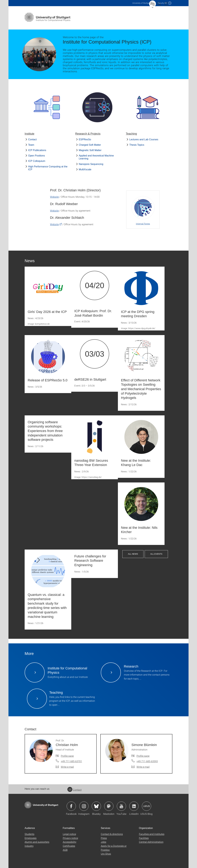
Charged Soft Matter (90, 145)
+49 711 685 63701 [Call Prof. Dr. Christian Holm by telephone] (71, 761)
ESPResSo (85, 139)
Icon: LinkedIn (134, 806)
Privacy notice (70, 838)
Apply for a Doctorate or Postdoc (114, 848)
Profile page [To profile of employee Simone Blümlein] (143, 756)
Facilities (144, 838)
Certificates (69, 846)
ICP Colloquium (37, 161)
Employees (31, 838)
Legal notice (69, 834)
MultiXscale (85, 169)
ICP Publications (37, 150)
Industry (29, 846)
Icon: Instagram (84, 806)
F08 (162, 3)
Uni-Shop (106, 854)
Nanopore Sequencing (91, 164)
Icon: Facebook (71, 806)
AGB (65, 850)
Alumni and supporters (37, 842)
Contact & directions (112, 834)
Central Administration (151, 842)
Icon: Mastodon (109, 806)
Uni (141, 3)
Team (31, 145)
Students (29, 834)
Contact (32, 139)
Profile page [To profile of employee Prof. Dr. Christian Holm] (67, 756)
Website (54, 197)
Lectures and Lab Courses (144, 139)
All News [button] (133, 554)
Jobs (104, 842)
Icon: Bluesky (96, 806)
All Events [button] (156, 554)
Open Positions (37, 156)
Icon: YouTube (121, 806)
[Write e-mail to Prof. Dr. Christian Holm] (65, 767)
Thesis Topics (137, 145)
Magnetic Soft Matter (90, 150)
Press (104, 838)
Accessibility (70, 842)
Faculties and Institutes (152, 834)
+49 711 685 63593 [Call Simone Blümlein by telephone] (147, 761)
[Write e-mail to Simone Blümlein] (141, 767)
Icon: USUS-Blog (147, 806)
